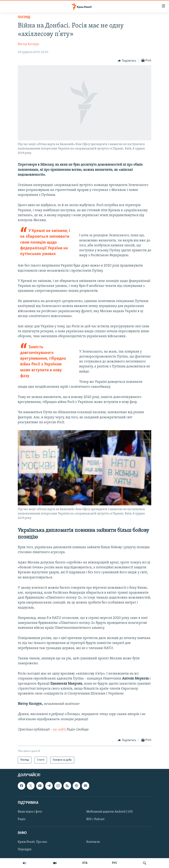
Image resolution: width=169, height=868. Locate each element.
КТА (85, 863)
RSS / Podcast (95, 819)
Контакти (93, 842)
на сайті (60, 730)
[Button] (127, 61)
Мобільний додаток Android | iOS (109, 812)
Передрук (25, 849)
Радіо (22, 819)
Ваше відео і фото (30, 812)
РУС (115, 863)
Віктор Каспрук (29, 44)
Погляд (24, 17)
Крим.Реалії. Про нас (32, 842)
